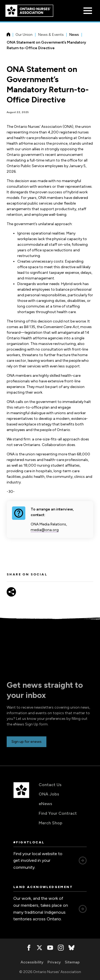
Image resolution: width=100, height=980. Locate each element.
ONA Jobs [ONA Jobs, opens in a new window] (49, 794)
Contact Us (50, 785)
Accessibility (32, 962)
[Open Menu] (88, 11)
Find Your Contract (58, 813)
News (74, 35)
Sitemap (72, 962)
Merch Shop (51, 823)
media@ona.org (45, 530)
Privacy (54, 962)
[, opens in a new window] (29, 948)
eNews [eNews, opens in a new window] (45, 804)
